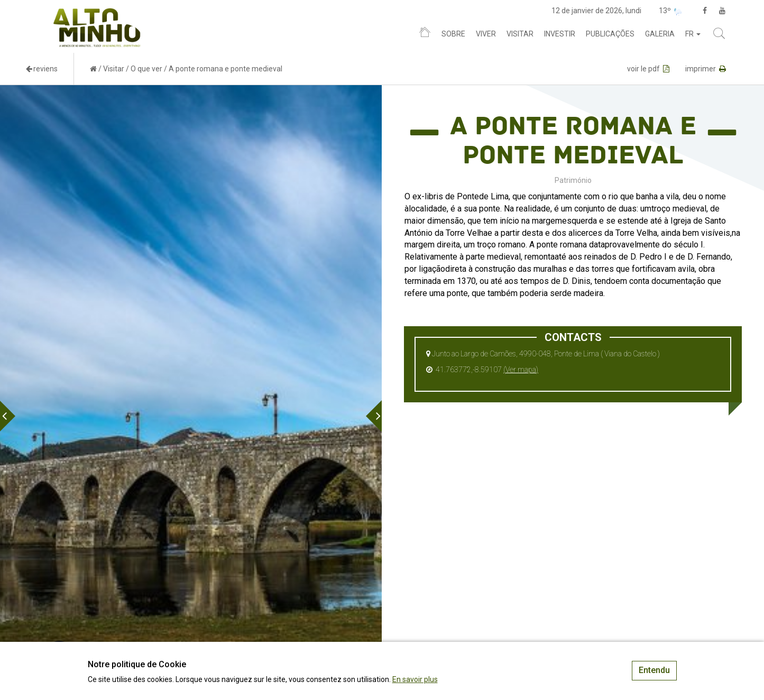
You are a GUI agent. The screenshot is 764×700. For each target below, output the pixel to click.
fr (693, 34)
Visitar (520, 34)
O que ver (146, 69)
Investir (560, 34)
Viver (486, 34)
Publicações (610, 34)
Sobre (453, 34)
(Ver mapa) (521, 370)
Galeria (660, 34)
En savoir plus (415, 679)
